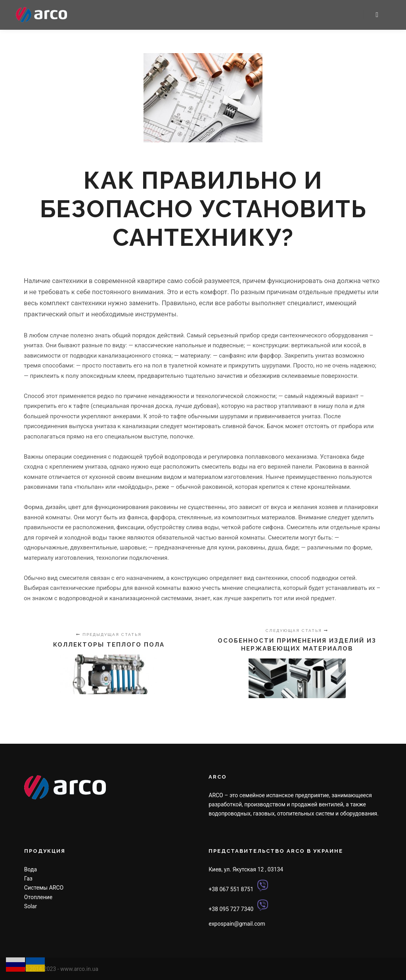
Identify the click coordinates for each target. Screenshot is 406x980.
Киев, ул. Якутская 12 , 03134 (246, 869)
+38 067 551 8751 (231, 889)
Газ (28, 879)
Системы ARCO (44, 888)
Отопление (38, 897)
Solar (31, 906)
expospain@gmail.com (237, 924)
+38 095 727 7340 (231, 909)
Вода (31, 869)
